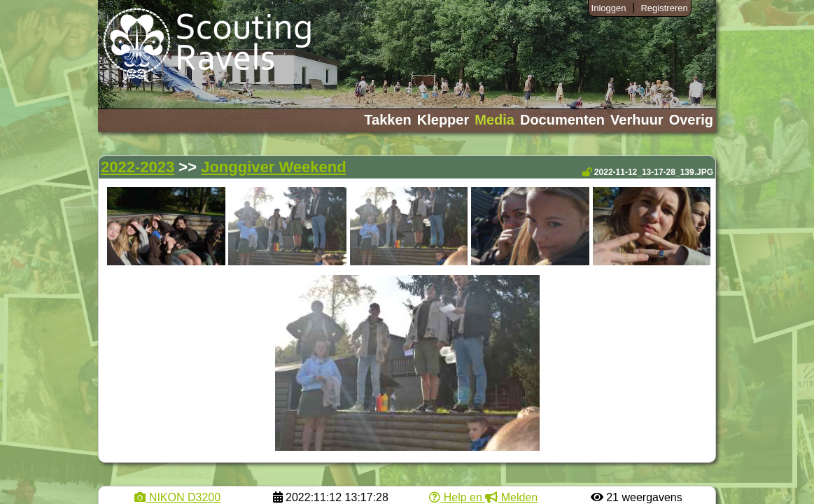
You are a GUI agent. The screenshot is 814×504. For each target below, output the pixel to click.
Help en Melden (483, 497)
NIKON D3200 (177, 497)
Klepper (443, 120)
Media (494, 120)
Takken (387, 120)
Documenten (562, 120)
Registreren (664, 8)
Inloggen (609, 8)
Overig (691, 120)
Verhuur (637, 120)
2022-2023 (138, 167)
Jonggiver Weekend (273, 167)
